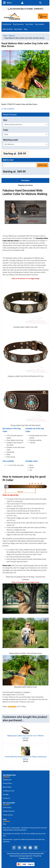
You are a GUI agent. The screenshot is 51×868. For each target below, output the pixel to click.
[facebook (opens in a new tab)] (14, 848)
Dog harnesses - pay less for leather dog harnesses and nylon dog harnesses (24, 841)
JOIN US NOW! (7, 29)
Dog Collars (29, 24)
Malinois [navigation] (12, 36)
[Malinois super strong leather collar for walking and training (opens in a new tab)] (25, 670)
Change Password (9, 811)
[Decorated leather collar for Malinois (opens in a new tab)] (25, 633)
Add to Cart (42, 165)
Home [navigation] (5, 36)
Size (5, 120)
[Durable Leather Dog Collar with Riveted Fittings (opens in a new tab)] (25, 352)
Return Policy (7, 787)
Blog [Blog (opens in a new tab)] (26, 29)
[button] (25, 212)
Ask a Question (8, 109)
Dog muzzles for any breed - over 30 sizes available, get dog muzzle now (24, 835)
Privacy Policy (7, 783)
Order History (7, 808)
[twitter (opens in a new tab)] (19, 848)
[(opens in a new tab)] (25, 598)
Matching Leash (10, 140)
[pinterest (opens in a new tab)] (25, 848)
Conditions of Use (9, 791)
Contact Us (6, 798)
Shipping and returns (25, 185)
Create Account (8, 815)
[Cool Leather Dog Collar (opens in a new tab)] (25, 401)
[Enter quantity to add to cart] (20, 165)
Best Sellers (18, 29)
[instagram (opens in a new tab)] (36, 848)
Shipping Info (7, 780)
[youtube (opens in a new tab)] (30, 848)
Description (25, 180)
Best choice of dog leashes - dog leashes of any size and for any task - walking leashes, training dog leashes (25, 829)
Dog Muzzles (7, 24)
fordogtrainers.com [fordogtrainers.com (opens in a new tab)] (25, 858)
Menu (7, 3)
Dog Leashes (40, 24)
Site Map (6, 795)
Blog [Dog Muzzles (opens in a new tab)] (4, 824)
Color (6, 130)
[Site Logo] (12, 16)
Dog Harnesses (18, 24)
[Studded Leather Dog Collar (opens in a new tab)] (25, 302)
